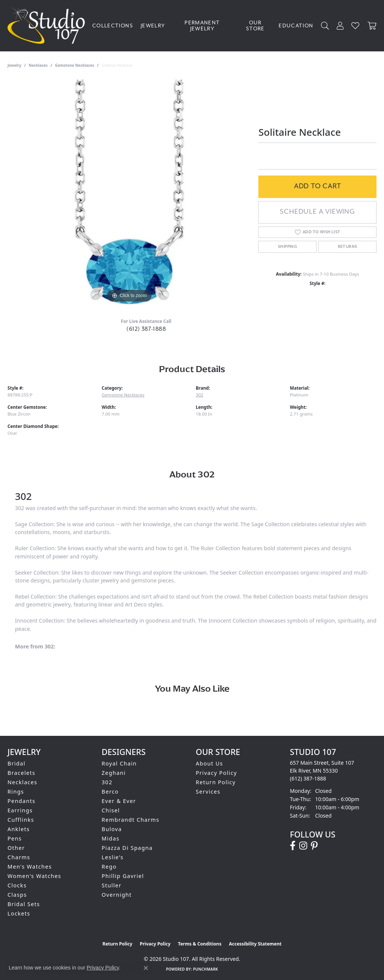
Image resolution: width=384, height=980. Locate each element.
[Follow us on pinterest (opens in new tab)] (314, 846)
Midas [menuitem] (110, 838)
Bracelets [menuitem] (21, 773)
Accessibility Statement (255, 944)
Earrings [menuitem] (20, 810)
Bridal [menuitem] (16, 763)
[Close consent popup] (146, 968)
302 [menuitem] (107, 782)
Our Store (255, 26)
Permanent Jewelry (202, 26)
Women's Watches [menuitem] (34, 876)
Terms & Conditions (200, 944)
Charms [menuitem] (19, 857)
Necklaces (38, 65)
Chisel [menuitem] (111, 810)
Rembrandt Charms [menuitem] (130, 820)
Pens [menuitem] (15, 838)
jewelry (14, 65)
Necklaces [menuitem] (22, 782)
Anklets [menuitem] (19, 829)
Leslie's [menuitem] (113, 857)
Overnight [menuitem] (117, 895)
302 (199, 395)
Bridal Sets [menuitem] (24, 904)
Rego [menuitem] (109, 867)
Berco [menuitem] (110, 792)
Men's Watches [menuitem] (30, 867)
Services (208, 792)
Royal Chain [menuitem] (119, 763)
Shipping (287, 247)
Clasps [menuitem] (17, 895)
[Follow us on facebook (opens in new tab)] (293, 846)
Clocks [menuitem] (17, 885)
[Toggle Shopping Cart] (372, 26)
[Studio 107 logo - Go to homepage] (48, 26)
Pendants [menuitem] (22, 801)
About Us (209, 763)
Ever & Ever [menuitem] (119, 801)
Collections (113, 26)
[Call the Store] (308, 778)
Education (296, 26)
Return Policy (216, 782)
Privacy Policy (216, 773)
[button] (325, 26)
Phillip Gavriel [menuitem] (123, 876)
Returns (348, 247)
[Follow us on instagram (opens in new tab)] (303, 846)
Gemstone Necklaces (75, 65)
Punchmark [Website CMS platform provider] (206, 969)
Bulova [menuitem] (112, 829)
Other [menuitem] (16, 848)
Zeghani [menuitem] (114, 773)
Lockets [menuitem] (19, 913)
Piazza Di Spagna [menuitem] (127, 848)
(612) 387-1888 (146, 329)
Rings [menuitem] (16, 792)
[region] (129, 192)
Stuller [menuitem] (112, 885)
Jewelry (153, 26)
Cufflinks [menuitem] (21, 820)
